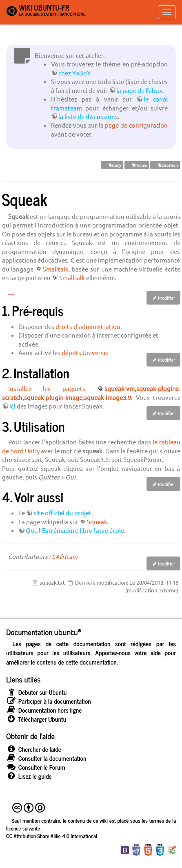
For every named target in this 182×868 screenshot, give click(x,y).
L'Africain (65, 556)
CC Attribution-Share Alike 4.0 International (52, 836)
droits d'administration (88, 326)
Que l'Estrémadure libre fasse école (75, 530)
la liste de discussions (88, 116)
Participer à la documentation (49, 701)
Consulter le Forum (36, 767)
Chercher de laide (34, 749)
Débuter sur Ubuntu (36, 692)
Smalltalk (56, 269)
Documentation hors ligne (44, 710)
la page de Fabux (139, 90)
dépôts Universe (84, 352)
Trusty (112, 165)
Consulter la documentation (46, 758)
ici (12, 406)
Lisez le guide (29, 776)
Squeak (97, 522)
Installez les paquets (47, 388)
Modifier (166, 298)
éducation (165, 165)
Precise (137, 165)
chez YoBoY (74, 73)
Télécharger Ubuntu (36, 719)
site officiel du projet (62, 513)
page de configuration (136, 125)
